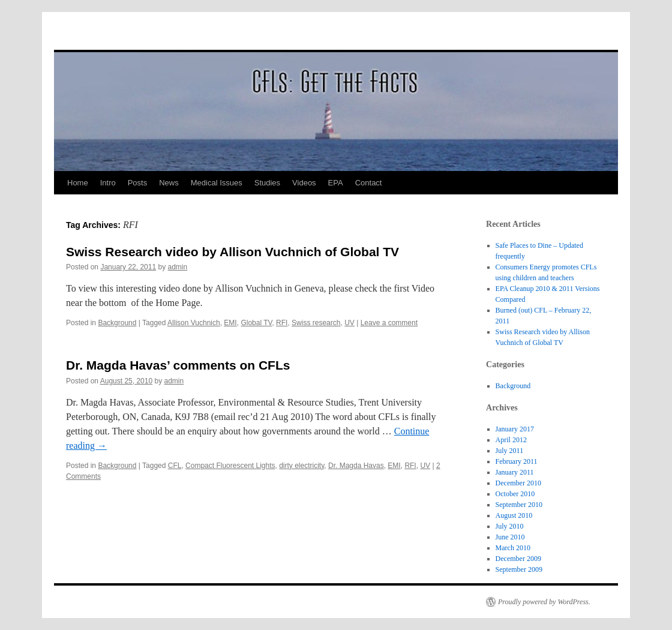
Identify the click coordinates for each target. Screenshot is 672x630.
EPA (336, 183)
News (169, 183)
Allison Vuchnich (194, 323)
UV (349, 323)
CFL (175, 466)
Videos (304, 183)
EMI (230, 323)
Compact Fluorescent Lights (230, 466)
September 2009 (519, 569)
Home (78, 183)
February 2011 (517, 461)
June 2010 (510, 537)
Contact (369, 183)
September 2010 (519, 505)
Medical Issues (217, 183)
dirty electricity (301, 466)
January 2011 (515, 472)
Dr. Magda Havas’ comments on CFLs (178, 365)
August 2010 (514, 515)
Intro (108, 183)
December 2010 (518, 483)
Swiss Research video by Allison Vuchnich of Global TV (232, 252)
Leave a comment (389, 323)
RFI (282, 323)
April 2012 (511, 440)
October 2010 (515, 494)
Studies (267, 183)
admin (178, 267)
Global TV (256, 323)
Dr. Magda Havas (356, 466)
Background (117, 323)
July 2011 (510, 451)
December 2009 (518, 559)
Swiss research (316, 323)
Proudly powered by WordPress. (544, 602)
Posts (138, 183)
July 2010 (510, 526)
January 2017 (515, 429)
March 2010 (513, 548)
